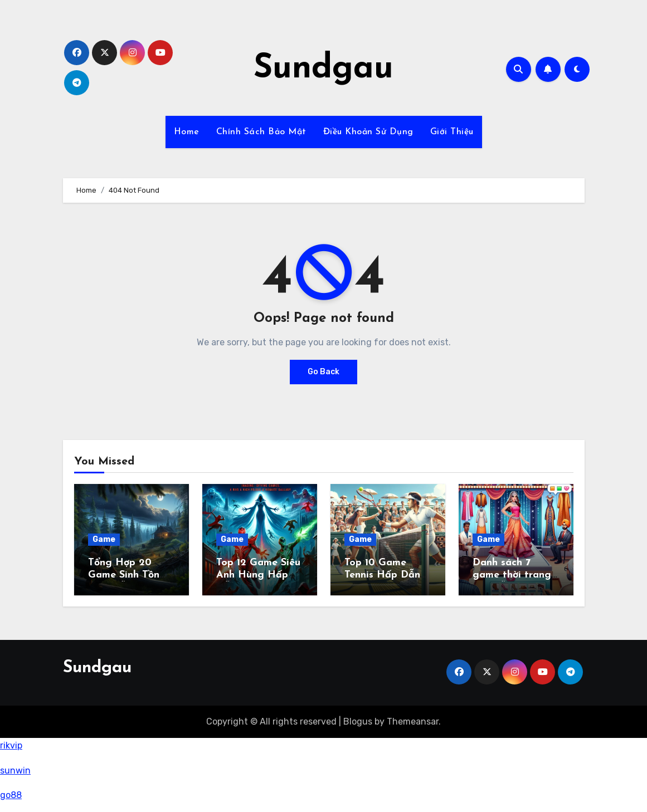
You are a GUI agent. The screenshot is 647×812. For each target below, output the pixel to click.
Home (187, 132)
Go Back (323, 372)
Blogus (358, 721)
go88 (11, 795)
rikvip (11, 745)
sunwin (15, 771)
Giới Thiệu (452, 132)
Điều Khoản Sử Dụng (368, 132)
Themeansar (413, 721)
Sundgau (323, 69)
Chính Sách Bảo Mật (261, 132)
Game (104, 539)
